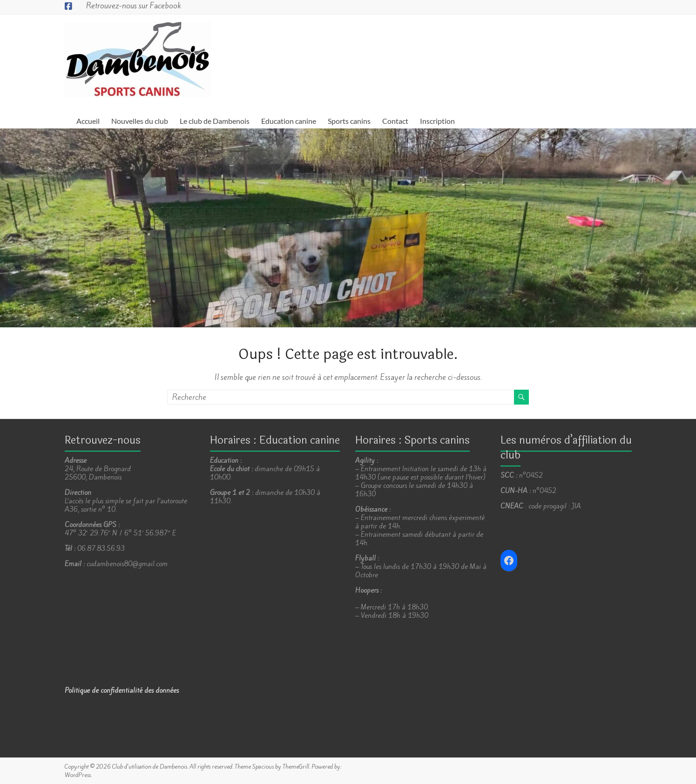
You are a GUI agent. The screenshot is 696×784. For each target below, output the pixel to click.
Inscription (437, 121)
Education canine (289, 121)
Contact (395, 121)
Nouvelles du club (140, 121)
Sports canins (349, 121)
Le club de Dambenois (215, 121)
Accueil (88, 121)
